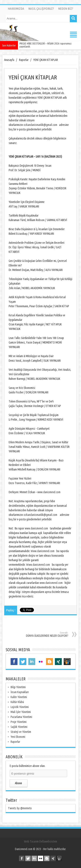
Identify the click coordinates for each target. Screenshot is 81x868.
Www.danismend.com (43, 551)
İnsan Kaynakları (20, 692)
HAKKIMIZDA (16, 9)
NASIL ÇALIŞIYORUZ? (41, 9)
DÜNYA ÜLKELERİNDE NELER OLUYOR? (40, 634)
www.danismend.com (49, 492)
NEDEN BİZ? (66, 9)
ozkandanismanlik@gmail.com (40, 125)
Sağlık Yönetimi (19, 727)
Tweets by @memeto (20, 808)
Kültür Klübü (17, 702)
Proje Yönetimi (19, 722)
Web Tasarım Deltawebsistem (40, 841)
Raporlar (15, 742)
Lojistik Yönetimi (20, 707)
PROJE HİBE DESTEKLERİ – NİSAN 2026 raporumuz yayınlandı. (45, 45)
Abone (18, 783)
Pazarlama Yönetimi (21, 717)
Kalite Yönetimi (19, 697)
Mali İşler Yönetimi (21, 712)
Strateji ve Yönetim (21, 732)
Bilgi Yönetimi (18, 687)
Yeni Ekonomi (18, 737)
